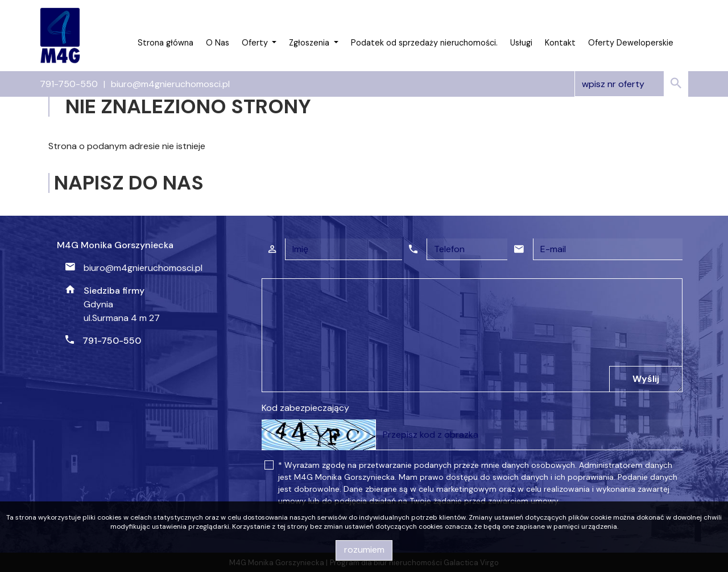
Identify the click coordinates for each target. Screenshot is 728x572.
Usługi (521, 43)
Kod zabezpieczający (305, 408)
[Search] (631, 84)
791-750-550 (69, 84)
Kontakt (560, 43)
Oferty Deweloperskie (631, 43)
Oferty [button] (256, 43)
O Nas (218, 43)
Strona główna (166, 43)
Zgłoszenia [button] (310, 43)
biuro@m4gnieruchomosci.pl (170, 84)
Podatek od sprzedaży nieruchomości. (424, 43)
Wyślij (646, 379)
